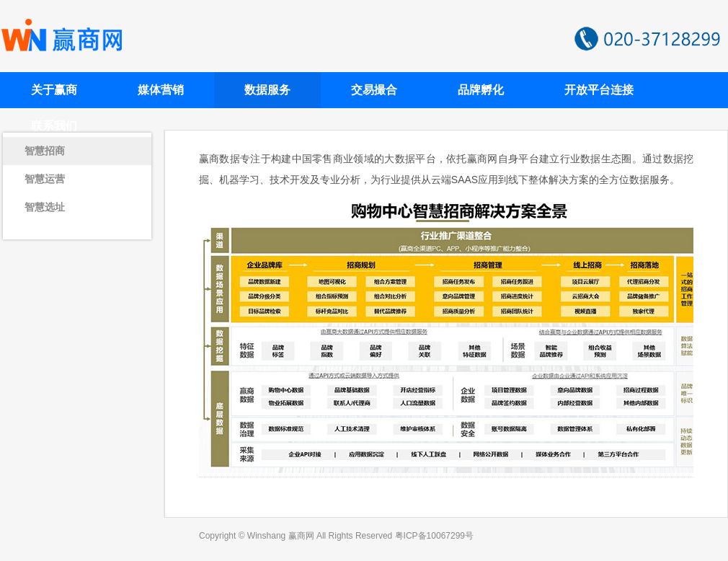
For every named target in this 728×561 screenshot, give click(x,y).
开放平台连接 (599, 90)
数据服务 (267, 90)
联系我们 (54, 126)
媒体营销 (161, 90)
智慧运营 (45, 179)
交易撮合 (374, 90)
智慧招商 (45, 151)
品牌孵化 (481, 90)
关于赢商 (54, 90)
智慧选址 (45, 207)
